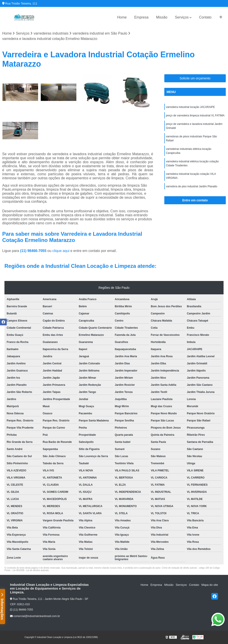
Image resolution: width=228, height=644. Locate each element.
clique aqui (61, 251)
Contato (205, 17)
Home (122, 17)
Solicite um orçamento (195, 78)
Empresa (141, 17)
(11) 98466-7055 (34, 251)
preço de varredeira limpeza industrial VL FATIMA (195, 116)
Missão (162, 17)
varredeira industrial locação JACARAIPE (190, 107)
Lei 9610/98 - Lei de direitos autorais (31, 570)
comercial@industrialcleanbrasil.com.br (35, 616)
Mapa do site (210, 585)
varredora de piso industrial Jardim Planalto (192, 186)
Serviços (182, 17)
